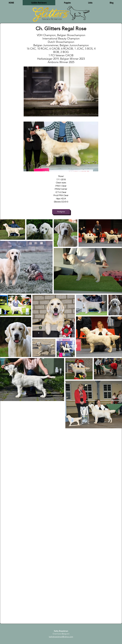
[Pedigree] (61, 212)
